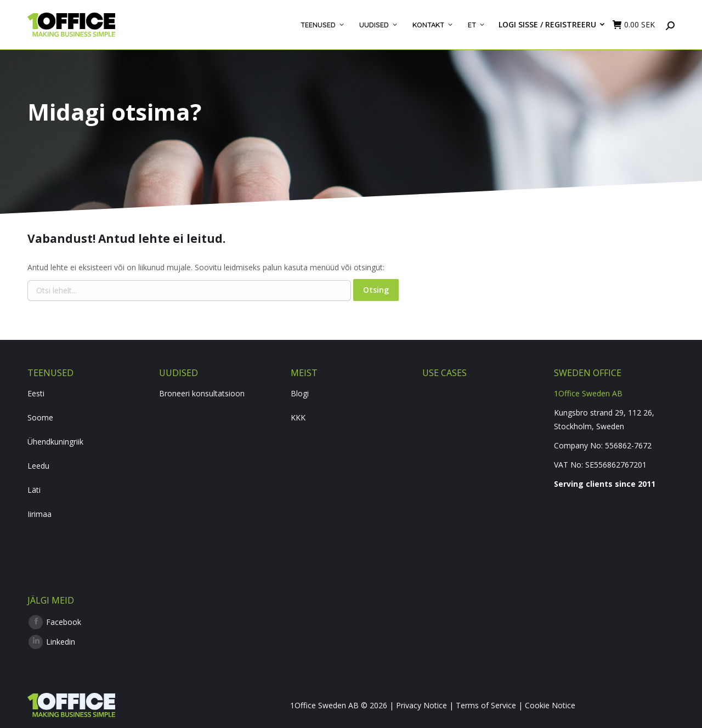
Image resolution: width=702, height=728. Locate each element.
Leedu (38, 466)
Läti (34, 490)
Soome (40, 417)
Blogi (300, 393)
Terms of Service (486, 705)
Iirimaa (39, 514)
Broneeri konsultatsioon (202, 393)
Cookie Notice (550, 705)
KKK (298, 417)
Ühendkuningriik (55, 442)
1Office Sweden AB (588, 393)
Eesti (36, 393)
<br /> (614, 537)
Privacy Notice (421, 705)
